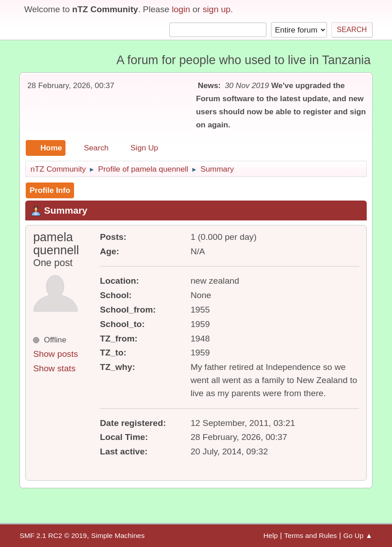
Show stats (54, 368)
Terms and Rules (310, 535)
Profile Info (50, 190)
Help (271, 535)
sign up (217, 9)
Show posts (55, 354)
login (181, 9)
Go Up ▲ (358, 535)
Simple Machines (118, 535)
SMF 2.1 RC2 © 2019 (53, 535)
